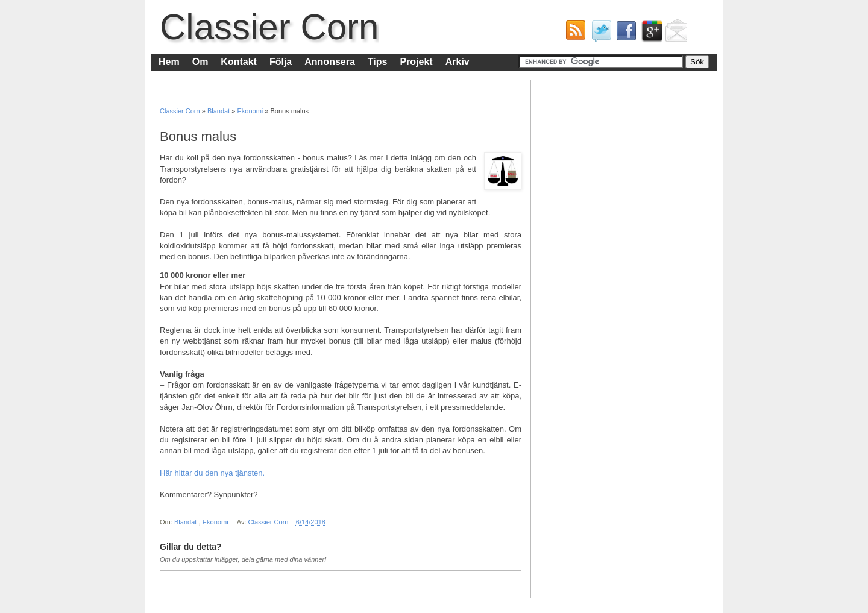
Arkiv (458, 62)
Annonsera (330, 62)
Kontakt (239, 62)
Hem (169, 62)
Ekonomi (251, 111)
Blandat (219, 111)
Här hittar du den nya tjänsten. (212, 473)
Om (200, 62)
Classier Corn (269, 27)
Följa (281, 62)
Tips (378, 62)
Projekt (416, 62)
